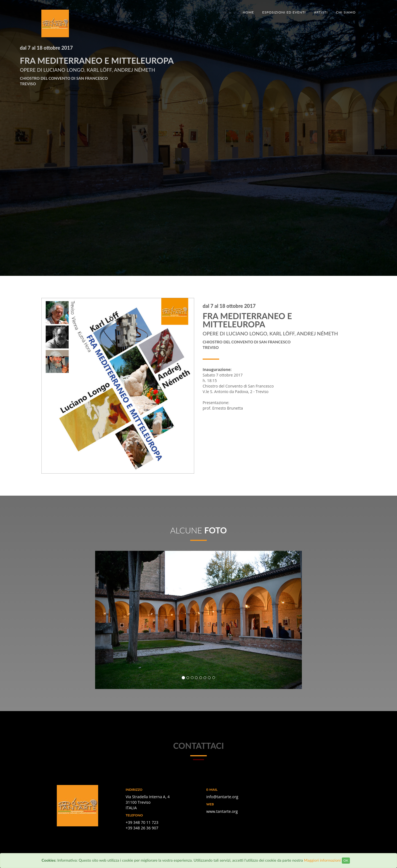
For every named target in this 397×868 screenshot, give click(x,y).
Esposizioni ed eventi (284, 12)
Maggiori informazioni (322, 860)
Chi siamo (346, 12)
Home (248, 12)
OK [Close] (346, 860)
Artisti (321, 12)
